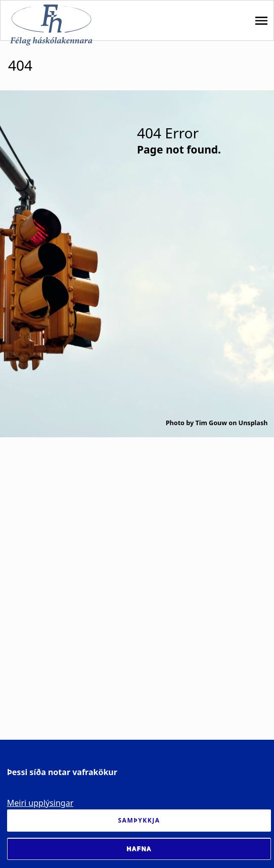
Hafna (139, 849)
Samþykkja (139, 820)
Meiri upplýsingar (40, 803)
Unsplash (253, 423)
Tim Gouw (211, 423)
